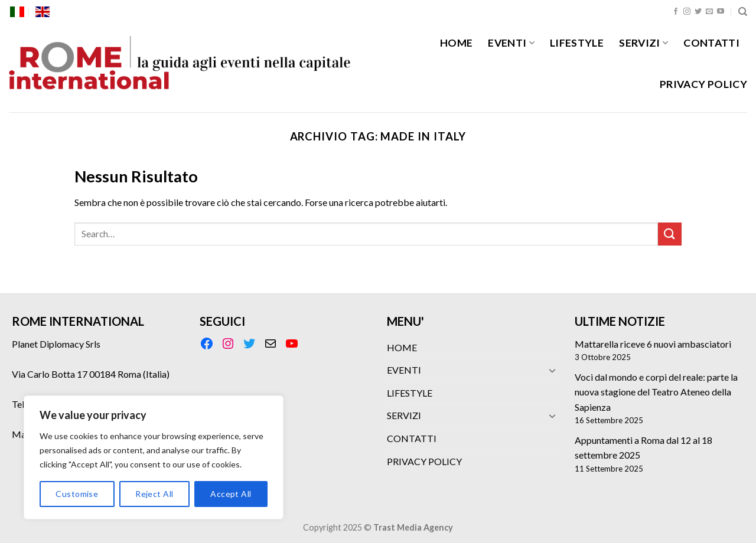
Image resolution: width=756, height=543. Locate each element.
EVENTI (511, 43)
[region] (154, 457)
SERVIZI (643, 43)
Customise (77, 494)
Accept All (231, 494)
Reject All (154, 494)
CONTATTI (711, 43)
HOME (456, 43)
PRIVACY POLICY (703, 84)
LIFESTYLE (577, 43)
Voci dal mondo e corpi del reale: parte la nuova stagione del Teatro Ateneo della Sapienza (656, 392)
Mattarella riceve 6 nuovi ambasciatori (653, 344)
